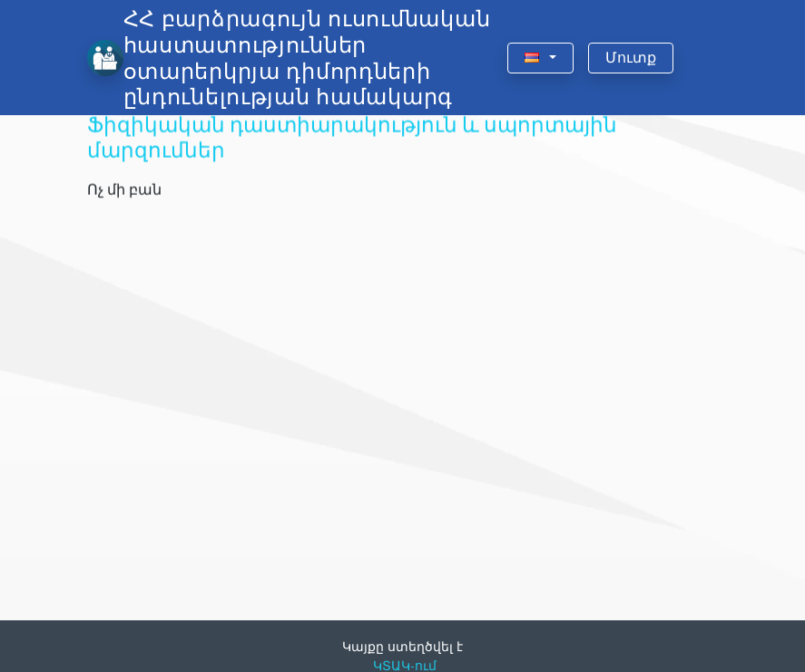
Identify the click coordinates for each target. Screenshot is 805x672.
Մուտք (631, 58)
